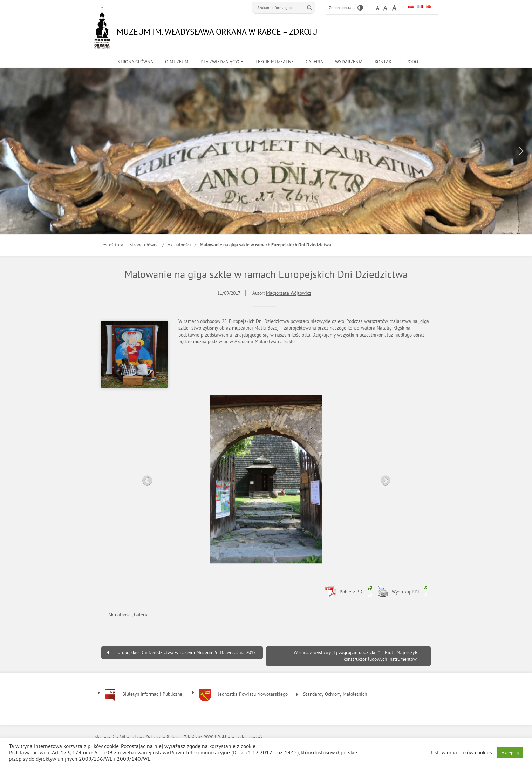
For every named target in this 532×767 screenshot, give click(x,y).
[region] (266, 151)
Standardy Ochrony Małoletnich (335, 694)
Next (383, 478)
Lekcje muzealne (275, 62)
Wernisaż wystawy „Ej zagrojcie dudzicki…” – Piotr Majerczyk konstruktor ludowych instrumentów (355, 656)
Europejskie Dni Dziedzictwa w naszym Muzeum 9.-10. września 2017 (186, 653)
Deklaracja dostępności (241, 737)
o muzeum (177, 62)
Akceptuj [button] (510, 753)
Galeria (314, 62)
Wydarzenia (349, 62)
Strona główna (135, 62)
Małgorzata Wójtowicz (289, 293)
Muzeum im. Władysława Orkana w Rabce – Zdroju (217, 32)
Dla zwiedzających (222, 62)
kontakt (384, 62)
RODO (412, 62)
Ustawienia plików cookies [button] (462, 753)
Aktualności (179, 245)
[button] (11, 151)
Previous (145, 478)
